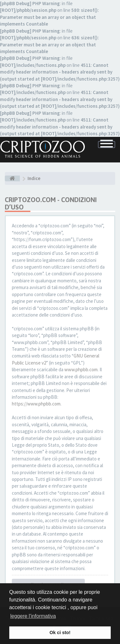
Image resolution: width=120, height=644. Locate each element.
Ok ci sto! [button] (60, 632)
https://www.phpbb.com (36, 404)
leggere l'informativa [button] (33, 616)
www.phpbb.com (81, 369)
